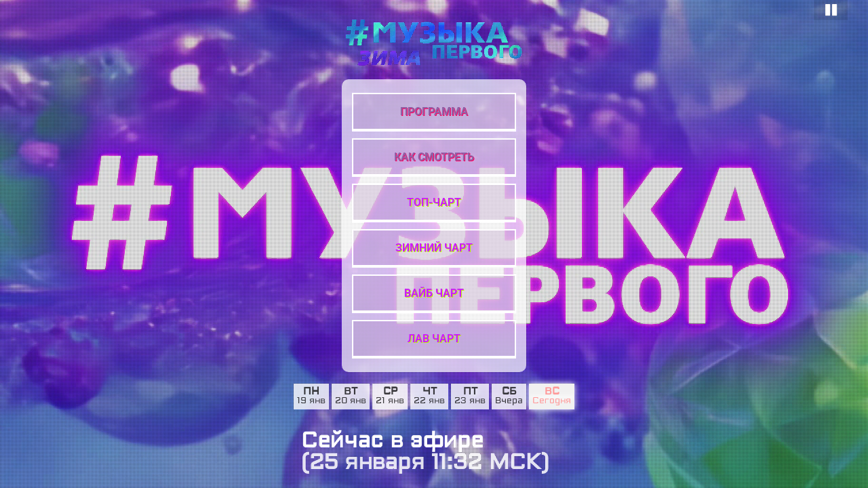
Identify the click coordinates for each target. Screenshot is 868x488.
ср (390, 392)
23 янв (470, 401)
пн (311, 392)
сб (509, 392)
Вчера (509, 401)
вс (552, 392)
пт (470, 392)
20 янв (351, 401)
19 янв (311, 401)
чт (430, 392)
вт (351, 392)
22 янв (429, 401)
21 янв (390, 401)
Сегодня (552, 401)
